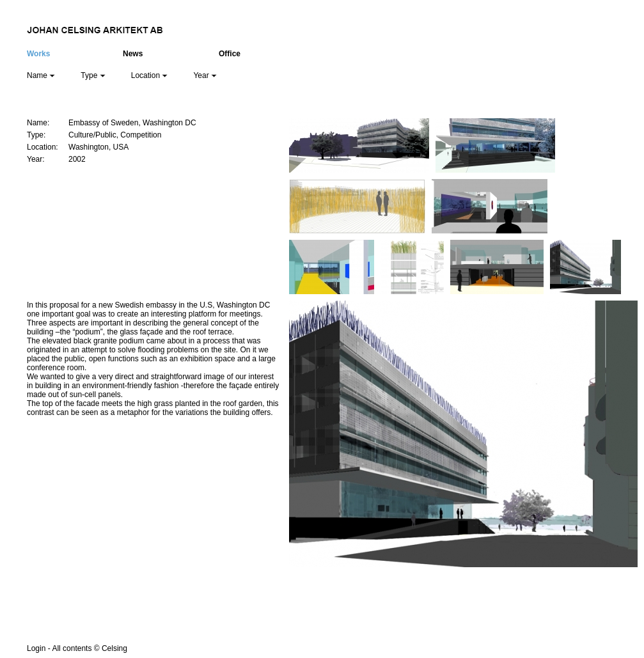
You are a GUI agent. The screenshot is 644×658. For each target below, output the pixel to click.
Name (41, 75)
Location (150, 75)
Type (93, 75)
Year (205, 75)
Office (230, 54)
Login (36, 648)
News (133, 54)
